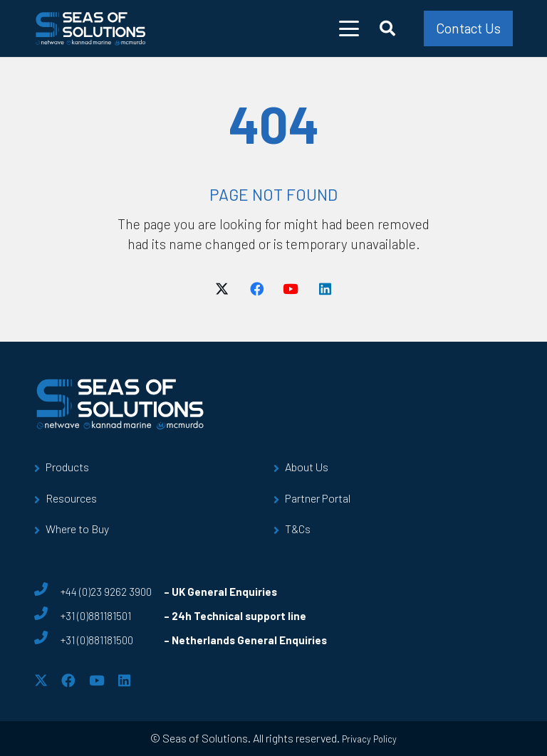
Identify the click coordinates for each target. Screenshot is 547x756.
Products (67, 467)
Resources (71, 498)
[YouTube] (291, 289)
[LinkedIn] (325, 289)
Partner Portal (318, 498)
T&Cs (298, 529)
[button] (349, 28)
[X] (222, 289)
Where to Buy (77, 529)
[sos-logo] (91, 28)
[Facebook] (256, 289)
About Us (307, 467)
